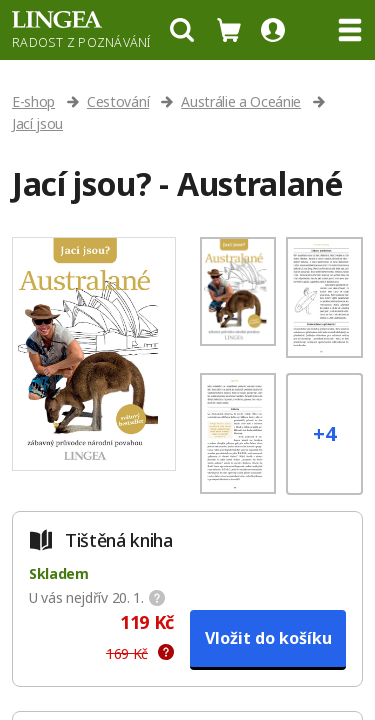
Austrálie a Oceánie (241, 101)
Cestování (118, 101)
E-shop (33, 101)
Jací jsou (37, 123)
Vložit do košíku (268, 638)
